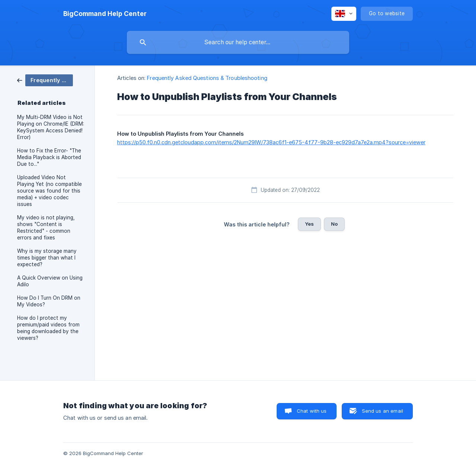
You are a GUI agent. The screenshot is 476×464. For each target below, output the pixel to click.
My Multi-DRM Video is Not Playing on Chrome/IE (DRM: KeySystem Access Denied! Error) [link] (51, 127)
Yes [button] (309, 224)
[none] (105, 14)
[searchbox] (238, 42)
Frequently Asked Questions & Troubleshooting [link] (207, 78)
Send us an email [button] (382, 411)
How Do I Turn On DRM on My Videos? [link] (49, 301)
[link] (45, 80)
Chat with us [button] (312, 411)
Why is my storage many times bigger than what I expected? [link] (47, 258)
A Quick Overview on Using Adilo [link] (50, 281)
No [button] (334, 224)
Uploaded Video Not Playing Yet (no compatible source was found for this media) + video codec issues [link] (49, 191)
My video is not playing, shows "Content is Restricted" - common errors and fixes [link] (46, 228)
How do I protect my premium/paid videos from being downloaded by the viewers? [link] (48, 328)
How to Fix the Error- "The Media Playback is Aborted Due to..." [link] (49, 157)
